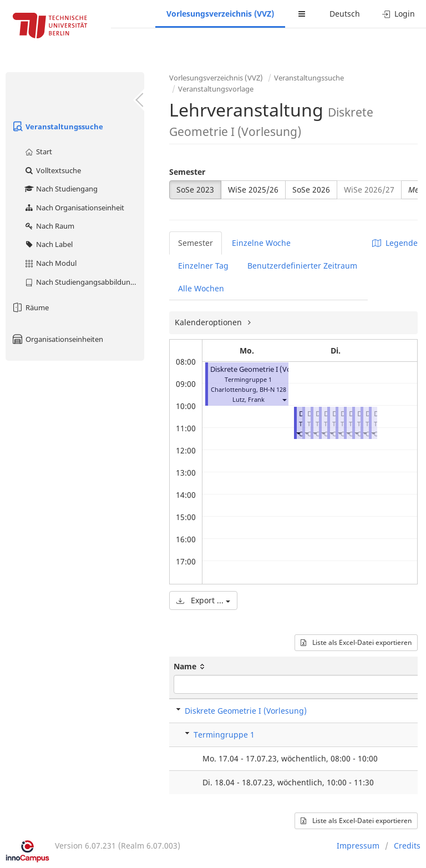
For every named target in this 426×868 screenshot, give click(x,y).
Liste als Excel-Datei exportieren (356, 642)
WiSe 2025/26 (253, 190)
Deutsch (345, 14)
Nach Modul (50, 263)
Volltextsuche (52, 170)
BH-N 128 (273, 389)
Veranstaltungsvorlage (216, 89)
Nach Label (48, 244)
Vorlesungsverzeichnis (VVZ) (220, 14)
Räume (30, 307)
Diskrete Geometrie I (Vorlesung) (265, 369)
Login (399, 14)
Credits (407, 846)
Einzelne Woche (261, 243)
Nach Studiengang (61, 189)
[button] (284, 399)
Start (38, 152)
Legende (395, 243)
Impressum (358, 846)
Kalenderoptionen (209, 322)
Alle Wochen (201, 288)
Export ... (203, 600)
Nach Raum (49, 226)
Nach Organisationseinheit (74, 208)
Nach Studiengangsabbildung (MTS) (84, 282)
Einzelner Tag (203, 266)
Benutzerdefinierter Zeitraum (302, 266)
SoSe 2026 (311, 190)
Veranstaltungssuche (57, 127)
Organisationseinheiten (57, 339)
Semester (187, 172)
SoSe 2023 (195, 190)
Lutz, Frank (248, 399)
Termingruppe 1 (224, 735)
